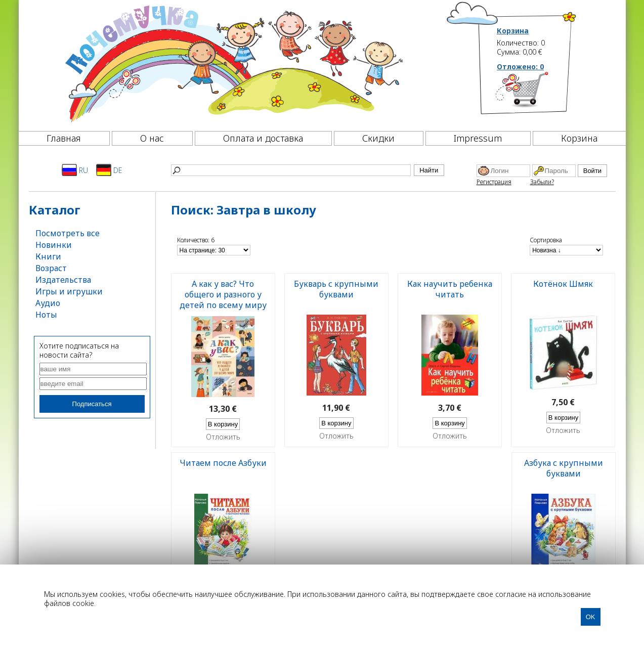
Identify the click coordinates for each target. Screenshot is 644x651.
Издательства (63, 280)
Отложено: (520, 67)
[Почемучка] (233, 63)
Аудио (48, 303)
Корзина (513, 31)
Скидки (378, 138)
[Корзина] (537, 94)
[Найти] (291, 170)
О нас (152, 138)
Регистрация (494, 182)
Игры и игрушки (69, 291)
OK (591, 617)
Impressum (478, 138)
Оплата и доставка (263, 138)
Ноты (46, 315)
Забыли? (542, 182)
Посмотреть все (68, 233)
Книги (48, 256)
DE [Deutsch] (109, 170)
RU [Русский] (75, 170)
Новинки (54, 245)
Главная (64, 138)
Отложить (223, 437)
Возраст (51, 268)
